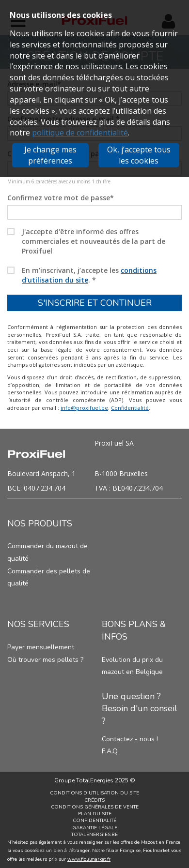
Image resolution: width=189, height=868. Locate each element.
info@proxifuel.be (84, 408)
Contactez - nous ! (130, 739)
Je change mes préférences (50, 155)
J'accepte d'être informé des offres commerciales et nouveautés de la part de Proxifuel (94, 241)
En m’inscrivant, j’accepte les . (89, 275)
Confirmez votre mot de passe (61, 198)
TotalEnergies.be (94, 835)
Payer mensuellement (41, 647)
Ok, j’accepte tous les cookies (139, 155)
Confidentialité (130, 408)
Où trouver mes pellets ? (45, 660)
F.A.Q (110, 751)
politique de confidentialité (80, 133)
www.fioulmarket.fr (89, 859)
